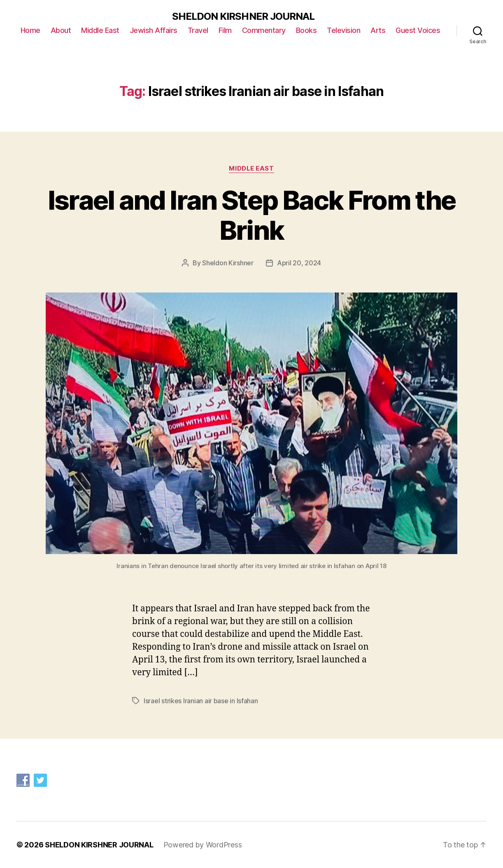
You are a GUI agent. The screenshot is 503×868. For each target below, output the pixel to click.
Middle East (100, 30)
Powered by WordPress (203, 845)
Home (30, 30)
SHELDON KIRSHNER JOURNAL (243, 16)
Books (306, 30)
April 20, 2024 (299, 263)
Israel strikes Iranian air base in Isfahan (201, 701)
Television (343, 30)
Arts (378, 30)
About (61, 30)
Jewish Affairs (154, 30)
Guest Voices (418, 30)
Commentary (264, 30)
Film (225, 30)
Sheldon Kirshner (228, 263)
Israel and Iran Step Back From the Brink (252, 215)
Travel (198, 30)
